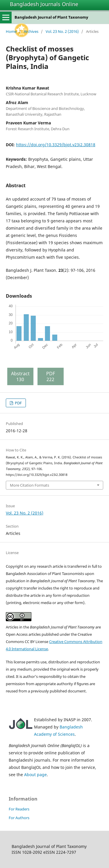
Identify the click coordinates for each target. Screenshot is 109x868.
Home (11, 31)
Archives (31, 31)
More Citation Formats (30, 485)
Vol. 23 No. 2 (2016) (62, 31)
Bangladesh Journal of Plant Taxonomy (51, 17)
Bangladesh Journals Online (44, 4)
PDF (18, 403)
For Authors (19, 818)
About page (35, 775)
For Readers (19, 809)
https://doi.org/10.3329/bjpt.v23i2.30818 (56, 145)
